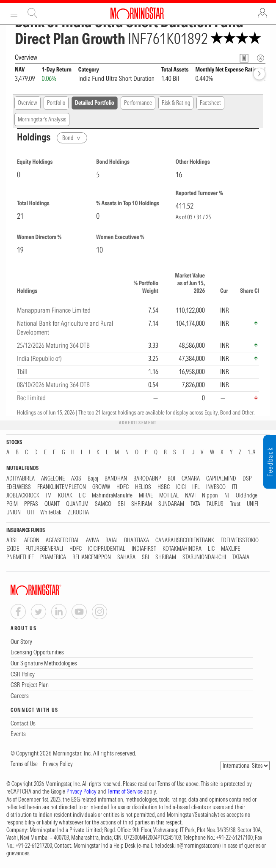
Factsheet (210, 103)
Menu (14, 13)
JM (49, 496)
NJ (227, 496)
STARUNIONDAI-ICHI (204, 557)
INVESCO (216, 487)
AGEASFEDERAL (63, 540)
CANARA (191, 479)
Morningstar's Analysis (42, 119)
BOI (171, 479)
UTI (30, 512)
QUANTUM (77, 504)
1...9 (251, 452)
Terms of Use (24, 764)
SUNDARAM (171, 504)
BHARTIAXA (137, 540)
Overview (28, 103)
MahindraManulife (112, 496)
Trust (235, 504)
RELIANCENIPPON (92, 557)
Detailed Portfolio (95, 103)
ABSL (12, 540)
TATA (195, 504)
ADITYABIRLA (21, 479)
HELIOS (143, 487)
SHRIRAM (142, 504)
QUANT (52, 504)
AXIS (76, 479)
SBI (121, 504)
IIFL (196, 487)
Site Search (33, 13)
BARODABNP (147, 479)
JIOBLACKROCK (23, 496)
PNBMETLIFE (20, 557)
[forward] (259, 74)
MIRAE (146, 496)
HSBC (164, 487)
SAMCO (103, 504)
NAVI (190, 496)
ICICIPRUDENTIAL (107, 549)
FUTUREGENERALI (44, 549)
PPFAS (31, 504)
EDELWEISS (19, 487)
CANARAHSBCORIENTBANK (185, 540)
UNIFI (253, 504)
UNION (14, 512)
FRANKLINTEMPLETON (62, 487)
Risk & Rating (176, 103)
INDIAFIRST (144, 549)
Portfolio (56, 103)
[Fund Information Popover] (244, 58)
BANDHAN (116, 479)
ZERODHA (78, 512)
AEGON (32, 540)
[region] (138, 337)
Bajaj (93, 479)
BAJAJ (112, 540)
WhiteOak (51, 512)
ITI (235, 487)
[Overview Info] (261, 58)
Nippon (210, 496)
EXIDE (13, 549)
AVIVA (92, 540)
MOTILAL (169, 496)
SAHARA (126, 557)
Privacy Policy (58, 764)
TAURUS (215, 504)
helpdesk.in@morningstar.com (187, 846)
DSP (247, 479)
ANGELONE (53, 479)
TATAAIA (241, 557)
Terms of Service (125, 791)
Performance (138, 103)
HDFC (123, 487)
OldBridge (247, 496)
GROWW (101, 487)
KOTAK (65, 496)
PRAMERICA (53, 557)
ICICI (181, 487)
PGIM (12, 504)
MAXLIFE (230, 549)
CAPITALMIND (221, 479)
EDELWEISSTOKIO (240, 540)
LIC (82, 496)
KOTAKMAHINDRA (182, 549)
